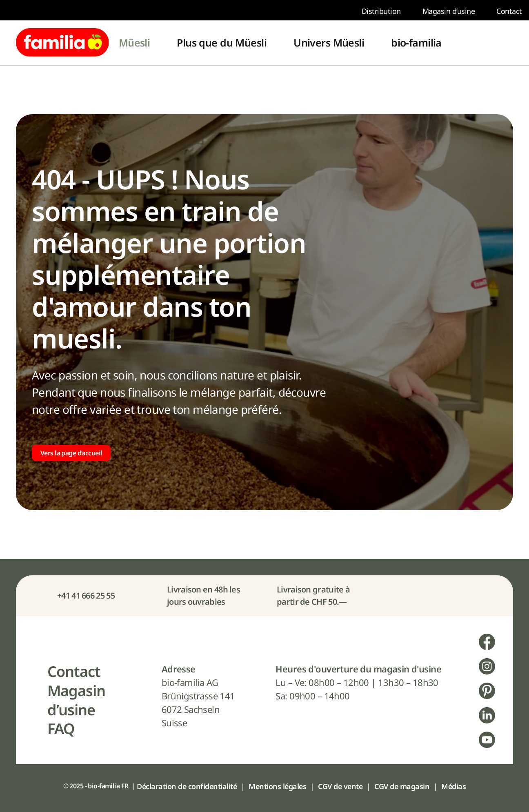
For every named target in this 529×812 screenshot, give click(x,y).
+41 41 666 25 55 (86, 596)
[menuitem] (134, 43)
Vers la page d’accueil (71, 453)
